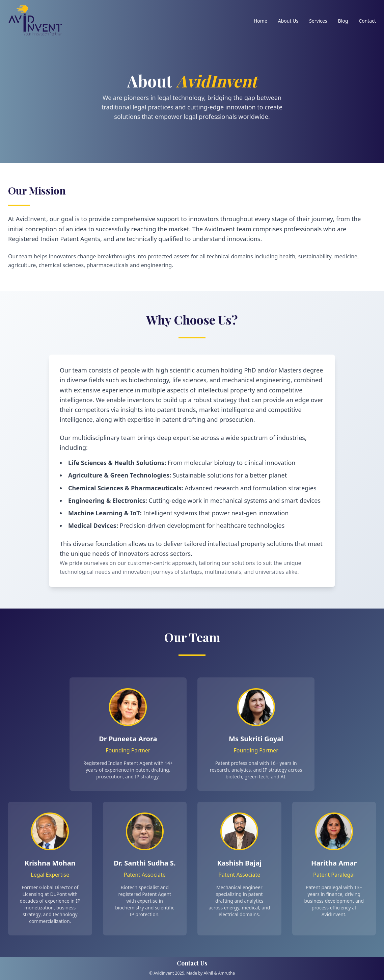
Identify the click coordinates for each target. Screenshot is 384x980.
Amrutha (226, 973)
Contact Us (192, 963)
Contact (367, 21)
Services (318, 21)
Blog (343, 21)
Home (260, 21)
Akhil (209, 973)
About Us (288, 21)
